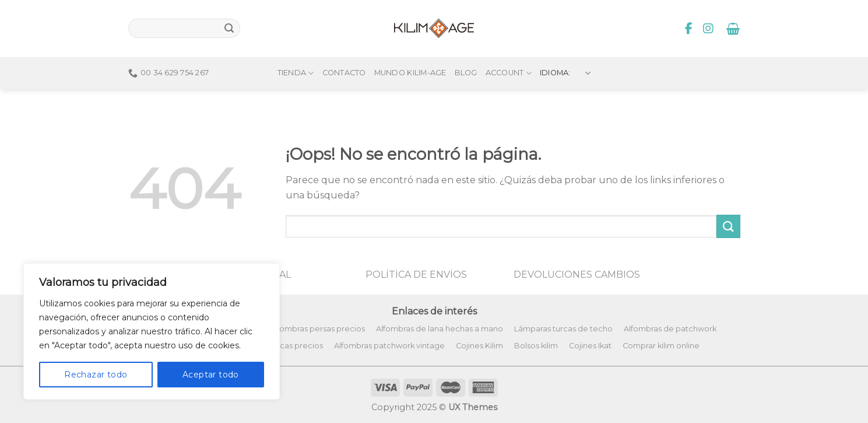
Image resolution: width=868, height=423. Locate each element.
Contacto (344, 53)
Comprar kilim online (661, 346)
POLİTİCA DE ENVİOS (416, 275)
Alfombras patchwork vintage (389, 346)
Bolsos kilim (536, 346)
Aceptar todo (211, 375)
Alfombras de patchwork (670, 329)
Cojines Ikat (590, 346)
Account (509, 53)
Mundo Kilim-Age (410, 53)
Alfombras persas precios (317, 329)
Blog (466, 53)
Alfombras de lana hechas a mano (440, 329)
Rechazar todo (96, 375)
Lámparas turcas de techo (563, 329)
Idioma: (565, 53)
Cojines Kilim (479, 346)
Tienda (296, 53)
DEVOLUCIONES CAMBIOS (577, 275)
